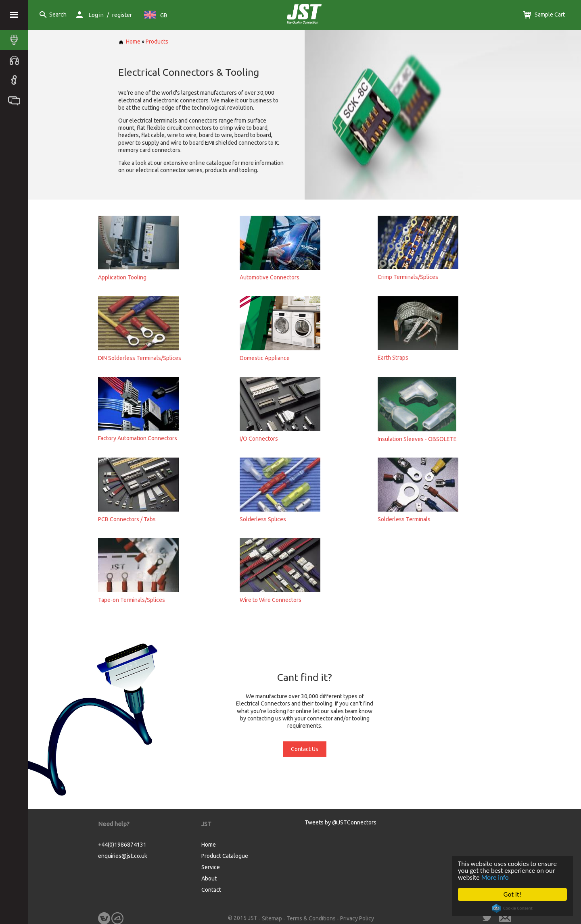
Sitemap (272, 918)
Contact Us (305, 749)
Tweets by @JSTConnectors (341, 822)
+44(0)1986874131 (122, 845)
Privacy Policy (357, 918)
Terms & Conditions (311, 918)
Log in (96, 15)
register (122, 15)
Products (157, 42)
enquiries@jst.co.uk (123, 856)
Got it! (512, 894)
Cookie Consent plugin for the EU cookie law (512, 908)
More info (495, 877)
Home (129, 42)
